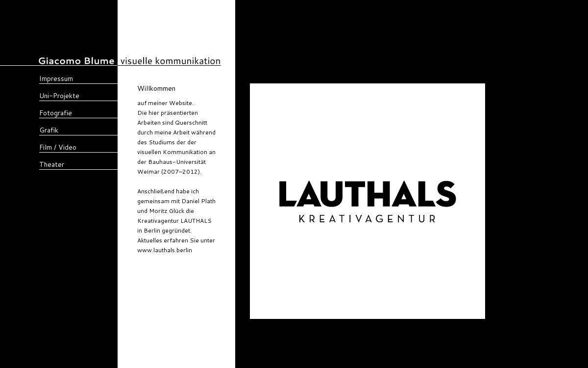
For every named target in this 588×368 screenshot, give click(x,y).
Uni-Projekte (59, 96)
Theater (52, 164)
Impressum (56, 79)
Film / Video (58, 147)
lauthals (203, 250)
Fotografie (56, 113)
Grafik (49, 130)
